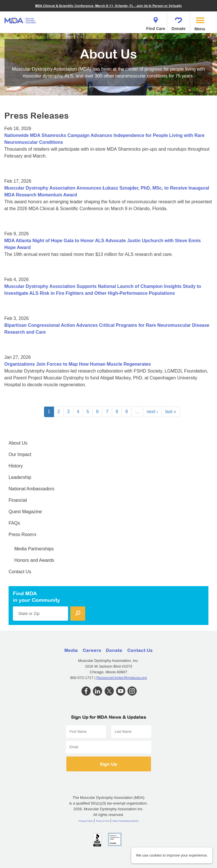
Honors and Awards (34, 560)
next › (152, 412)
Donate (179, 22)
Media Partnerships (34, 549)
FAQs (14, 523)
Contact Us (20, 572)
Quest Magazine (25, 512)
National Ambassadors (31, 489)
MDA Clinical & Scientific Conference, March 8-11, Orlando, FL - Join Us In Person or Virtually (108, 6)
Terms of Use (102, 821)
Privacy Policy (86, 821)
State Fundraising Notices (126, 821)
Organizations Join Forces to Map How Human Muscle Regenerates (78, 364)
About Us (18, 443)
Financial (18, 500)
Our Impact (20, 454)
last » (171, 412)
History (16, 466)
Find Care (156, 22)
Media (71, 650)
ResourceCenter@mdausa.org (122, 678)
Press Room (23, 534)
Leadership (20, 477)
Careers (92, 650)
